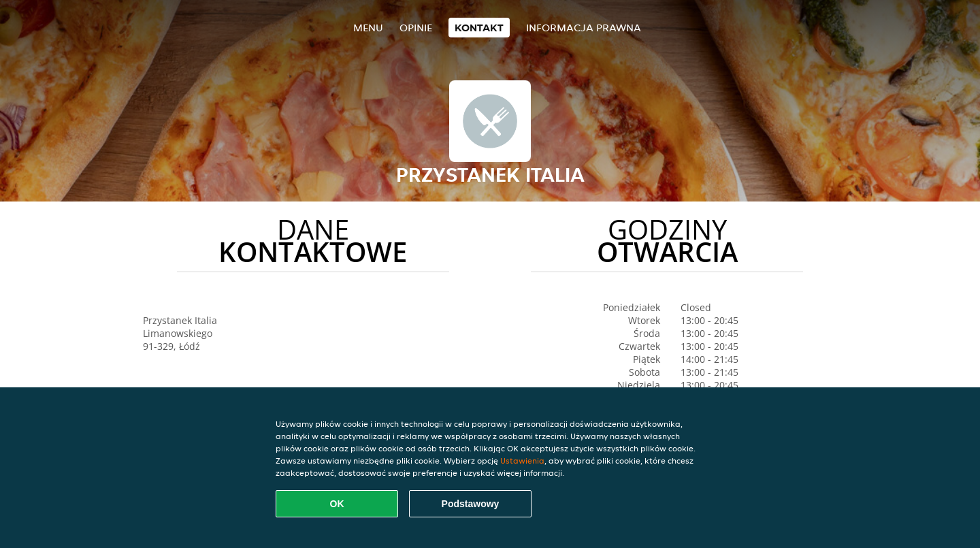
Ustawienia (522, 461)
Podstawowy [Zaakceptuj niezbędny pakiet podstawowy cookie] (471, 504)
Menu (368, 28)
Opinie (416, 28)
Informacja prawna (584, 28)
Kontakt (479, 28)
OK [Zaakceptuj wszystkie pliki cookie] (337, 504)
